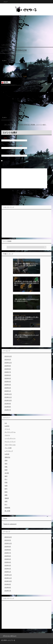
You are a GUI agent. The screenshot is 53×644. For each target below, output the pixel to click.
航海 (6, 492)
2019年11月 (8, 397)
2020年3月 (8, 385)
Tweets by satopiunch (10, 524)
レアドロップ (9, 451)
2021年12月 (8, 356)
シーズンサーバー (10, 438)
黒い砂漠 (7, 511)
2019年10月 (8, 400)
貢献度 (7, 498)
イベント (7, 429)
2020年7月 (8, 372)
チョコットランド (10, 442)
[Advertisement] (26, 30)
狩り (6, 479)
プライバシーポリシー (10, 636)
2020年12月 (8, 363)
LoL (6, 423)
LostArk (7, 426)
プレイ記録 (8, 448)
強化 (6, 464)
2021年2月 (8, 360)
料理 (6, 470)
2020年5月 (8, 378)
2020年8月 (8, 369)
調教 (6, 495)
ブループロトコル (10, 445)
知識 (6, 486)
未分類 (7, 473)
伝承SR (7, 454)
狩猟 (6, 483)
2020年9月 (8, 366)
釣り (6, 505)
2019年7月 (8, 410)
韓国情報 (7, 508)
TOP (7, 45)
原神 (6, 460)
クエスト (7, 435)
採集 (6, 467)
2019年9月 (8, 404)
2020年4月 (8, 382)
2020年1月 (8, 391)
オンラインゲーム (10, 432)
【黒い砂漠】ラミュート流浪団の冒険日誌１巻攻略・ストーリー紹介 (25, 125)
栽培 (6, 476)
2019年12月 (8, 394)
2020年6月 (8, 375)
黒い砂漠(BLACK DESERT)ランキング (12, 85)
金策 (6, 501)
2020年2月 (8, 388)
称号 (6, 489)
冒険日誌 (7, 457)
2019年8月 (8, 407)
